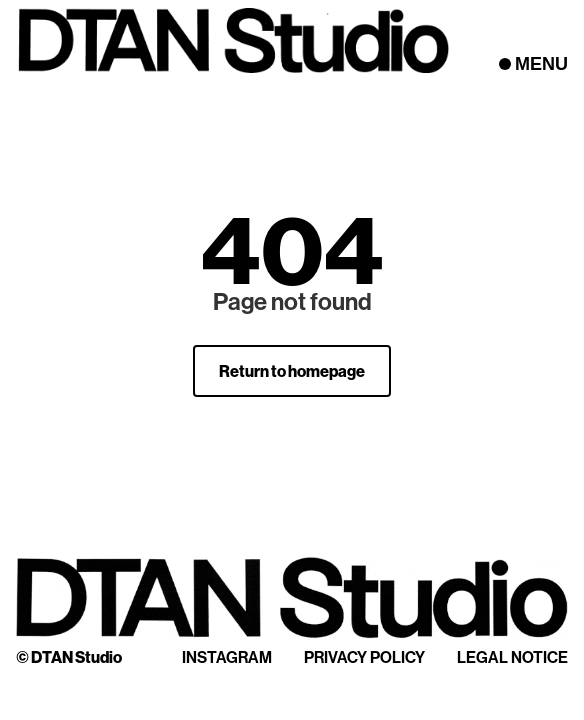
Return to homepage (292, 371)
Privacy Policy (364, 657)
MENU (541, 64)
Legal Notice (512, 657)
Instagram (227, 657)
